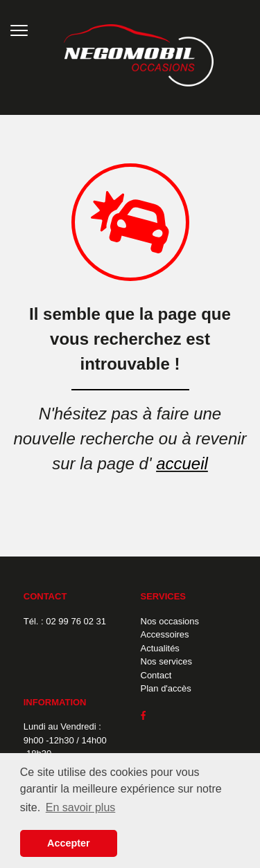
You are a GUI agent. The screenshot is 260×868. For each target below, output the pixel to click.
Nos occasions (170, 621)
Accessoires (165, 634)
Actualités (160, 648)
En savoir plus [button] (81, 807)
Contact (156, 675)
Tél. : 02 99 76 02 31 (65, 621)
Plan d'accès (166, 688)
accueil (182, 463)
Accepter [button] (69, 843)
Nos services (166, 661)
